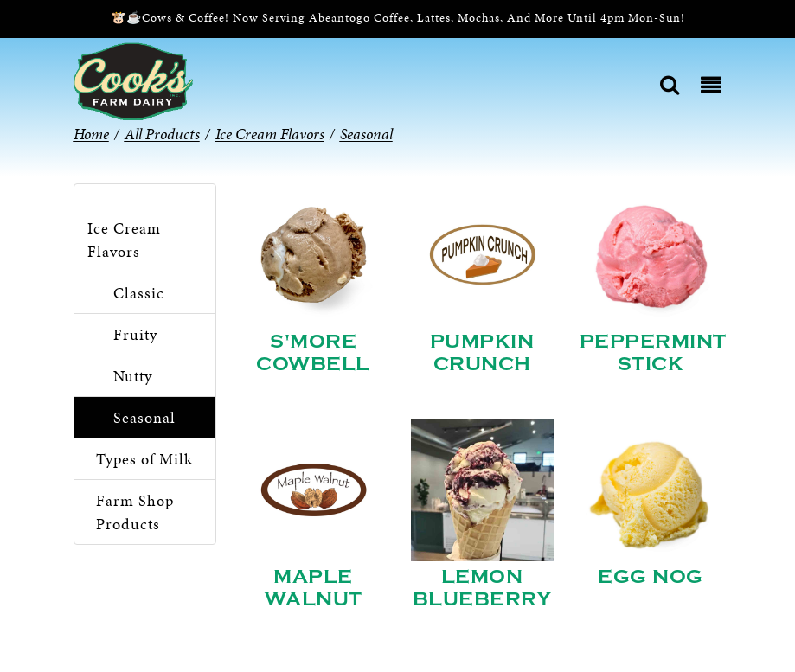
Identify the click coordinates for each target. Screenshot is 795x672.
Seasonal (144, 417)
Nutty (133, 376)
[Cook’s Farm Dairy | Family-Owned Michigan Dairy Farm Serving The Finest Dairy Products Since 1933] (133, 80)
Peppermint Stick (653, 353)
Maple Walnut (314, 588)
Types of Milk (144, 459)
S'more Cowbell (313, 353)
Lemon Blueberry (482, 588)
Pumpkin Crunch (482, 353)
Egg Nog (651, 577)
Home (91, 134)
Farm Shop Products (135, 512)
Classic (139, 293)
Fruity (135, 334)
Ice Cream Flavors (124, 240)
